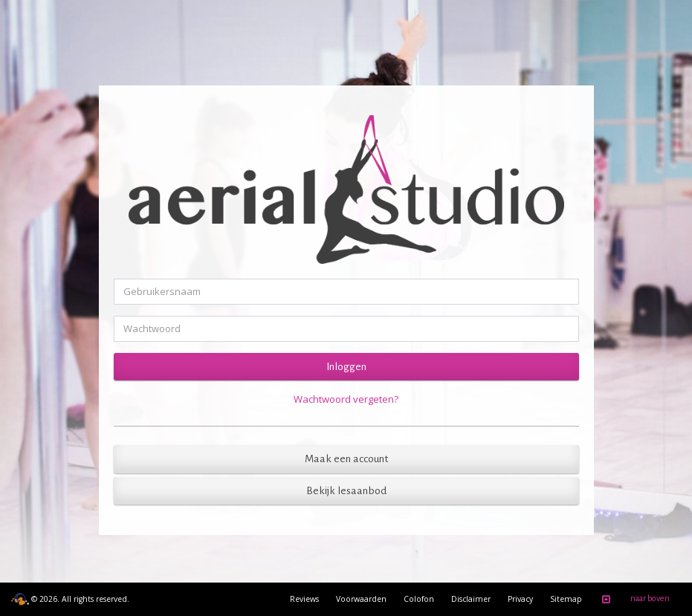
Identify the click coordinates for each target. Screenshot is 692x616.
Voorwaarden (361, 599)
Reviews (304, 599)
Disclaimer (471, 599)
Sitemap (566, 599)
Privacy (520, 599)
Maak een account (346, 459)
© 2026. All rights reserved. (70, 599)
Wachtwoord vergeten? (346, 399)
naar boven (633, 600)
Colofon (419, 599)
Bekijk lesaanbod (346, 491)
